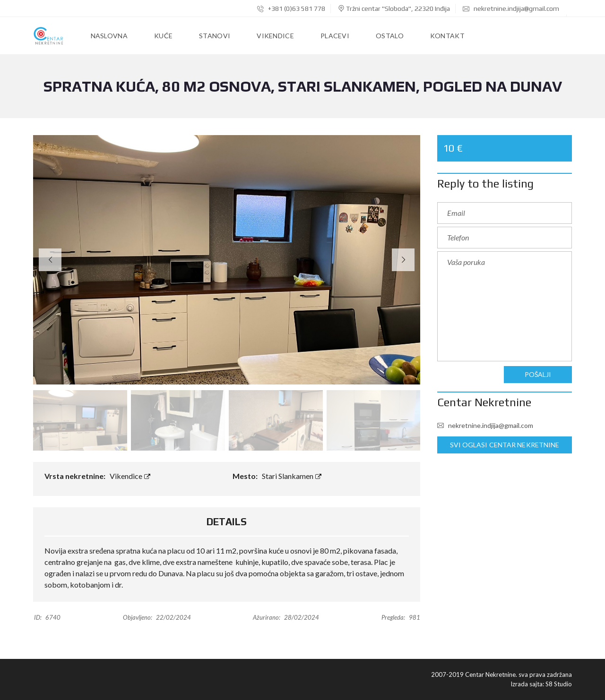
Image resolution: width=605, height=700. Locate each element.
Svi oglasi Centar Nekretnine (505, 445)
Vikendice (130, 476)
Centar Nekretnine (484, 402)
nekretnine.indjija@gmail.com (511, 9)
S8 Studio (559, 684)
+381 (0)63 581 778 (291, 9)
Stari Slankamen (292, 476)
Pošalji (538, 375)
